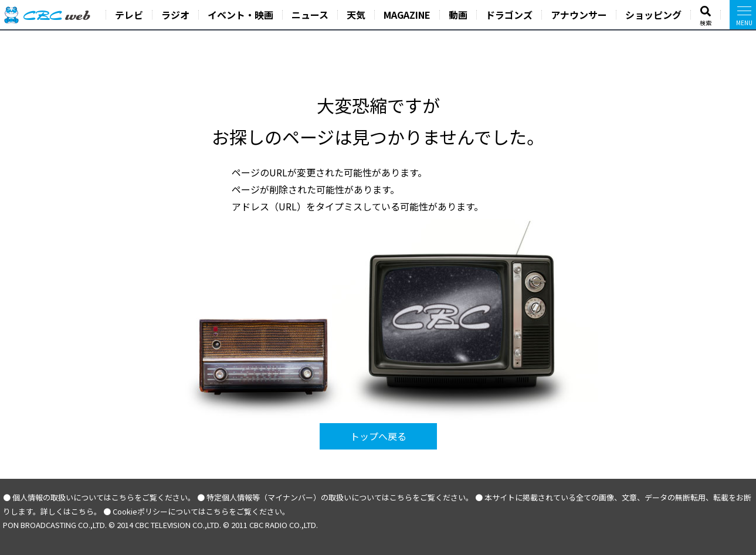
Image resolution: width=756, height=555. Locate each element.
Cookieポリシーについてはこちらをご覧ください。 (201, 511)
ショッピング (653, 15)
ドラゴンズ (509, 15)
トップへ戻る (378, 436)
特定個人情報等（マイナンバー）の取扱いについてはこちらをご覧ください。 (340, 497)
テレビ (129, 15)
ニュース (310, 15)
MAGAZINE (407, 15)
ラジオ (175, 15)
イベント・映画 (240, 15)
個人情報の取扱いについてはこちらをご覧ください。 (104, 497)
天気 (356, 15)
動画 (458, 15)
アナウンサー (579, 15)
